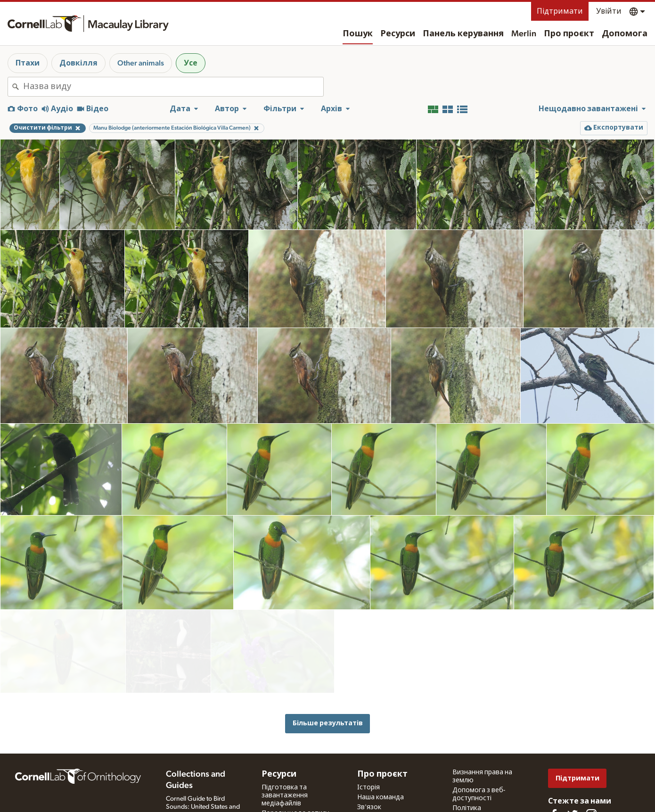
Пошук (358, 34)
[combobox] (173, 87)
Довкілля (78, 63)
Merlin (524, 34)
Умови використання (486, 787)
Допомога (625, 34)
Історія (368, 749)
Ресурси (398, 34)
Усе (191, 63)
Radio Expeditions (191, 787)
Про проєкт (569, 34)
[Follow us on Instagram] (591, 776)
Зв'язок (369, 769)
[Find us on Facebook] (554, 776)
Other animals (141, 63)
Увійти (609, 11)
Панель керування (463, 34)
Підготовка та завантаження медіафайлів (285, 757)
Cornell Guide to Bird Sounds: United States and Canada (203, 769)
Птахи (28, 63)
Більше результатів (328, 685)
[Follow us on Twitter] (573, 776)
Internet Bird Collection (198, 796)
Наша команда (381, 759)
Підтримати (560, 11)
